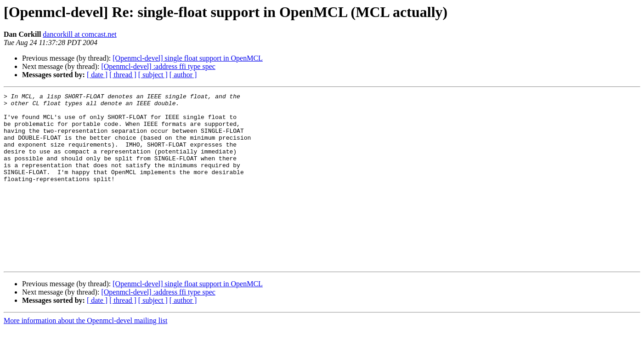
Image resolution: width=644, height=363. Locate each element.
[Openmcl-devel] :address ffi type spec (158, 66)
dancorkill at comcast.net (79, 34)
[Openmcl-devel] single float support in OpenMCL (188, 58)
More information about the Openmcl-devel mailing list (85, 355)
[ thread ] (123, 75)
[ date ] (97, 75)
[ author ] (183, 75)
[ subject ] (153, 75)
